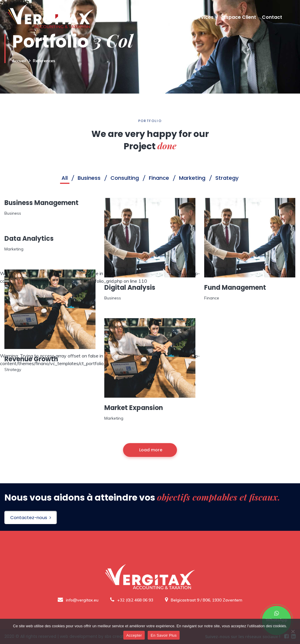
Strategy (13, 370)
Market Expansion (134, 408)
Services (203, 24)
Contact (272, 24)
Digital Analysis (130, 288)
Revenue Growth (31, 359)
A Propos (176, 24)
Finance (212, 298)
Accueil (151, 24)
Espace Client (240, 24)
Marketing (14, 249)
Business (13, 213)
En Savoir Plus (164, 635)
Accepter (134, 635)
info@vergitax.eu (78, 600)
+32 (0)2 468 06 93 (132, 600)
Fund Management (235, 288)
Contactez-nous (31, 517)
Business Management (41, 203)
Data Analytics (29, 239)
